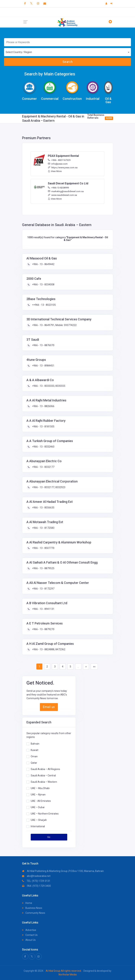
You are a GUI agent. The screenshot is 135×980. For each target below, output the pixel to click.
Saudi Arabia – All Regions (45, 769)
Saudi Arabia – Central (43, 775)
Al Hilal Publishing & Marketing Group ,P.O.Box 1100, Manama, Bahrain (63, 871)
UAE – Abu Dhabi (40, 788)
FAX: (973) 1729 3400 (36, 886)
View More (55, 171)
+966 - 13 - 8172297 (43, 589)
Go (49, 837)
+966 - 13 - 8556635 (43, 508)
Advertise (29, 930)
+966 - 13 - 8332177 (43, 467)
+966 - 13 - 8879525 (43, 568)
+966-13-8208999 (58, 188)
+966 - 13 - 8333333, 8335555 (48, 386)
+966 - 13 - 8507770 (43, 548)
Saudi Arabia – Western (44, 782)
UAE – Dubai (38, 807)
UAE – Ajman (38, 795)
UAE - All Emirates (41, 801)
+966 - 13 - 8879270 (43, 629)
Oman (34, 756)
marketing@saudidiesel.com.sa (66, 191)
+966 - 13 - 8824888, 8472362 (48, 649)
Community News (34, 913)
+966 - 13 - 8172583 (43, 528)
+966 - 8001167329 (59, 160)
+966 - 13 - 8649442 (43, 264)
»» (94, 667)
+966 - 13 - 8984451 (43, 366)
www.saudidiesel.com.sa (62, 195)
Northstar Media (68, 975)
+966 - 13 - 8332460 (43, 447)
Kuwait (34, 750)
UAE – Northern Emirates (45, 814)
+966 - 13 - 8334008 (43, 285)
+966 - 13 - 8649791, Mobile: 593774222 (54, 325)
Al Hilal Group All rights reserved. (64, 971)
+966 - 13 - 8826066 (43, 406)
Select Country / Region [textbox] (19, 52)
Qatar (34, 763)
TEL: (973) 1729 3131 (36, 881)
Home (27, 903)
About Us (29, 940)
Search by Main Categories (50, 74)
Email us (49, 707)
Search (67, 62)
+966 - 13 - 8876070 (43, 345)
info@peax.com (58, 164)
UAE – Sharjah (39, 820)
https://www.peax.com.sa (63, 168)
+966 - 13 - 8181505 (43, 427)
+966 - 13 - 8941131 (43, 609)
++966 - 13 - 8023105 (44, 305)
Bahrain (35, 744)
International (38, 826)
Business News (32, 908)
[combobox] (67, 52)
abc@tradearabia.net (36, 876)
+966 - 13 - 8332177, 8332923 (48, 487)
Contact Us (30, 935)
